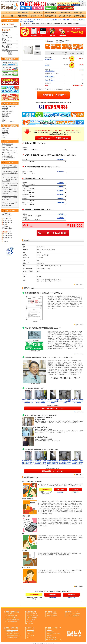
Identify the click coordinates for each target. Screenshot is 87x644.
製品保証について (51, 13)
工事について (36, 13)
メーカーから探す (11, 618)
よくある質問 (31, 632)
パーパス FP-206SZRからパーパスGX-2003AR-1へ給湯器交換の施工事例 (10, 167)
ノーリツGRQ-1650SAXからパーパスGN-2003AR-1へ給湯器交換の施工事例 (10, 185)
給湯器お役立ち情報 (7, 156)
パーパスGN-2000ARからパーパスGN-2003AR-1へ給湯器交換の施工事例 (10, 191)
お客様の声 (5, 159)
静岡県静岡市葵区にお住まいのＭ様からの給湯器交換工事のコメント (53, 462)
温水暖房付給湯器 (7, 113)
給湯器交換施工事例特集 (8, 158)
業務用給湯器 (5, 117)
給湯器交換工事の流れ (33, 614)
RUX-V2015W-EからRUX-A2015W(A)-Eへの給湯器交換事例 (40, 401)
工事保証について (65, 13)
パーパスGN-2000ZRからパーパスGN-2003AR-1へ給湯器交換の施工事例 (10, 198)
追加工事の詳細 (31, 620)
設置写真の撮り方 (51, 16)
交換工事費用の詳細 (32, 618)
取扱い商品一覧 (10, 614)
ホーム (8, 13)
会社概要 (49, 630)
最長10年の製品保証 (52, 614)
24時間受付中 (60, 492)
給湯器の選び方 (22, 16)
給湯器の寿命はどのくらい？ (13, 636)
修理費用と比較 (79, 16)
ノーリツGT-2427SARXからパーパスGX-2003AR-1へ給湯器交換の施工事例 (10, 179)
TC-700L (48, 66)
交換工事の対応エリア (33, 616)
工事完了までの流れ (22, 13)
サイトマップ (75, 1)
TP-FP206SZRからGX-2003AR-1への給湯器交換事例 (53, 401)
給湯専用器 (5, 110)
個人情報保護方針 (52, 638)
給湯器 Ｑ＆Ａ (79, 13)
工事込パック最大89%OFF (9, 106)
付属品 (4, 120)
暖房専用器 (5, 115)
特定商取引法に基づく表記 (54, 634)
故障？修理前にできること (13, 638)
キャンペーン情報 (8, 16)
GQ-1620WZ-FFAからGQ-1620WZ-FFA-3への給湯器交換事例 (28, 401)
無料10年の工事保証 (52, 616)
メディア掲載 (50, 632)
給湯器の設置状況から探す (13, 620)
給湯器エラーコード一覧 (12, 630)
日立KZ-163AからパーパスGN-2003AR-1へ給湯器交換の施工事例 (10, 173)
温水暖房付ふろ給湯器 (8, 111)
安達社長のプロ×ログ (8, 144)
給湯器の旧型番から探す (12, 616)
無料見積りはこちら (62, 138)
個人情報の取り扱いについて (54, 639)
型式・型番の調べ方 (65, 16)
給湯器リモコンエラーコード (10, 151)
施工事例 (29, 622)
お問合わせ (30, 634)
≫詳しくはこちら (50, 71)
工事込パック (5, 129)
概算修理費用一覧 (11, 632)
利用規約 (49, 636)
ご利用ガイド (82, 1)
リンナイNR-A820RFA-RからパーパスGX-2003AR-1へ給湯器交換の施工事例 (10, 204)
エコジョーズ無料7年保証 (73, 616)
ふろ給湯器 (5, 108)
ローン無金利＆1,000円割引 (74, 614)
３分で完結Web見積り (12, 622)
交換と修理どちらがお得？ (13, 634)
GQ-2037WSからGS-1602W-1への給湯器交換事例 (65, 401)
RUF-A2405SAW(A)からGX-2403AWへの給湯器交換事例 (78, 401)
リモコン (4, 118)
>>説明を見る (61, 160)
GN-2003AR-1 (49, 59)
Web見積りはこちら (44, 138)
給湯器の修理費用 (7, 146)
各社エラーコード (36, 16)
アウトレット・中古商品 (8, 122)
